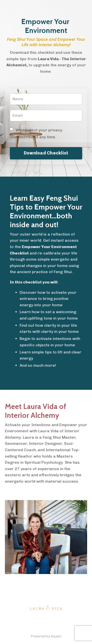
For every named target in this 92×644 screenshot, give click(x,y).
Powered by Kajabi (46, 636)
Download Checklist (46, 153)
